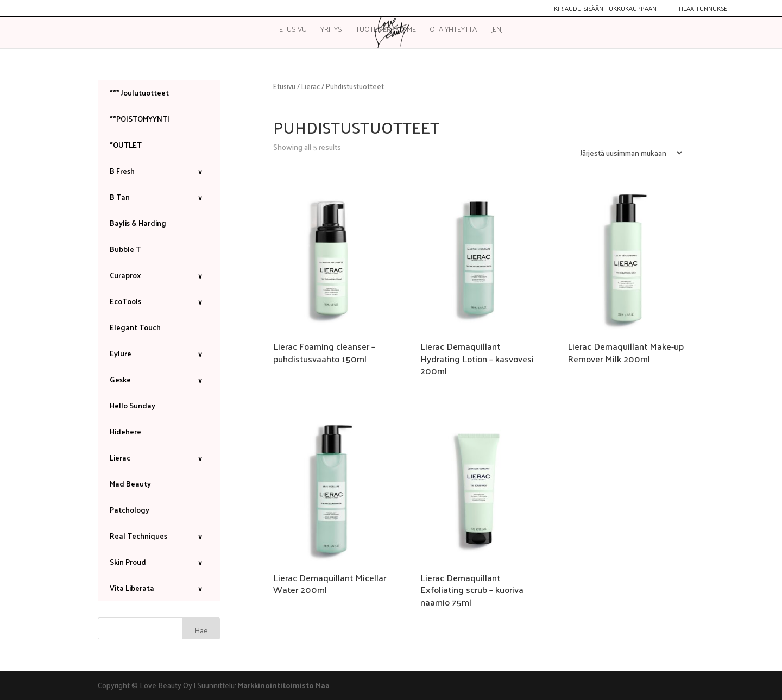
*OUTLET (126, 145)
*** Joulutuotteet (139, 93)
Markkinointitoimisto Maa (284, 685)
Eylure (159, 353)
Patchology (130, 510)
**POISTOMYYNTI (140, 119)
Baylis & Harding (138, 223)
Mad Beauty (130, 484)
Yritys (331, 31)
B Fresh (159, 171)
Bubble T (125, 249)
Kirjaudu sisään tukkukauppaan (605, 10)
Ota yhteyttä (453, 31)
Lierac (311, 86)
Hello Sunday (133, 405)
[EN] (497, 31)
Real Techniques (159, 536)
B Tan (159, 197)
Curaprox (159, 275)
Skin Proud (159, 562)
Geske (159, 379)
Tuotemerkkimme (386, 31)
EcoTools (159, 301)
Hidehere (125, 431)
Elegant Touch (135, 327)
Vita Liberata (159, 588)
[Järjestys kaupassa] (626, 153)
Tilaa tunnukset (704, 10)
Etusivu (293, 31)
